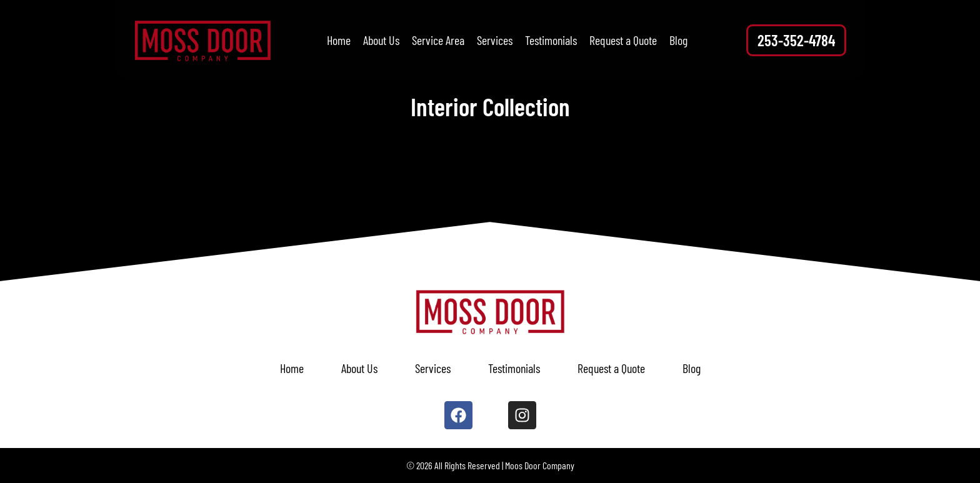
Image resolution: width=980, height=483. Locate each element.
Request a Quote (623, 40)
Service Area (438, 40)
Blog (678, 40)
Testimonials (551, 40)
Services (495, 40)
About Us (381, 40)
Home (339, 40)
